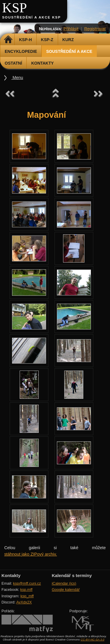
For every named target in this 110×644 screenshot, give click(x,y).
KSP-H (26, 40)
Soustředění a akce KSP (31, 17)
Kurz (68, 40)
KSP (15, 8)
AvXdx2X (24, 602)
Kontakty (42, 63)
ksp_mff (27, 596)
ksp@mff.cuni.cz (27, 583)
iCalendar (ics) (64, 583)
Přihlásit (71, 29)
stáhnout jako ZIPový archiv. (31, 554)
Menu (17, 78)
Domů (8, 40)
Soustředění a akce (69, 51)
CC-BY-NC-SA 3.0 (93, 639)
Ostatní (13, 63)
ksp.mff (26, 590)
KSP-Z (47, 40)
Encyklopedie (21, 51)
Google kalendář (66, 590)
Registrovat (95, 29)
